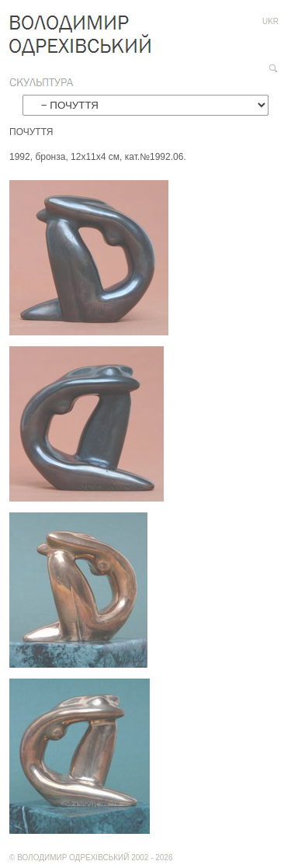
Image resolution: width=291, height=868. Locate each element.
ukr (270, 21)
